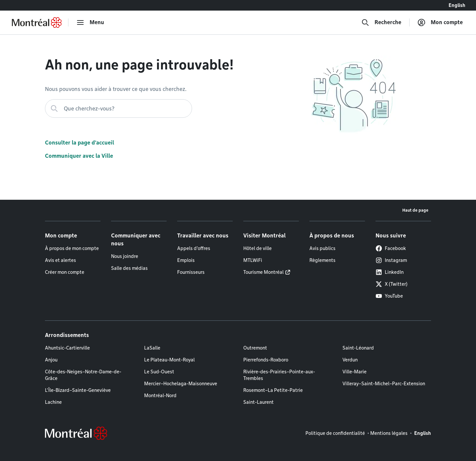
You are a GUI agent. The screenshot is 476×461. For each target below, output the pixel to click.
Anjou (51, 360)
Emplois (186, 260)
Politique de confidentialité (335, 433)
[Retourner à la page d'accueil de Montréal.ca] (37, 22)
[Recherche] (381, 22)
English (457, 5)
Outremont (255, 348)
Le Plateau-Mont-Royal (169, 360)
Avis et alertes (60, 260)
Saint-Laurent (258, 402)
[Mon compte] (440, 22)
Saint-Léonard (358, 348)
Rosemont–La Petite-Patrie (273, 390)
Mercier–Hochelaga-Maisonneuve (181, 384)
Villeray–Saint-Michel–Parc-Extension (384, 384)
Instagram (391, 260)
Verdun (350, 360)
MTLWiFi (253, 260)
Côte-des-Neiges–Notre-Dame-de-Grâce (83, 375)
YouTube (389, 296)
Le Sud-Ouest (159, 372)
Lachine (53, 402)
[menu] (90, 22)
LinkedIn (390, 272)
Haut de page (415, 210)
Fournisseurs (191, 272)
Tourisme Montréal (263, 272)
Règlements (322, 260)
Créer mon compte (65, 272)
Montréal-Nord (160, 396)
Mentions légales (389, 433)
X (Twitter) (392, 284)
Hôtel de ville (258, 248)
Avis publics (322, 248)
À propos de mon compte (72, 248)
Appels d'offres (194, 248)
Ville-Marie (355, 372)
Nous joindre (125, 256)
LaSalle (152, 348)
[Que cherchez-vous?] (119, 108)
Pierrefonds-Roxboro (266, 360)
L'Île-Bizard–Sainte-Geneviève (78, 390)
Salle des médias (129, 268)
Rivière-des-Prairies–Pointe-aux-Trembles (279, 375)
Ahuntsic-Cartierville (67, 348)
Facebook (391, 248)
